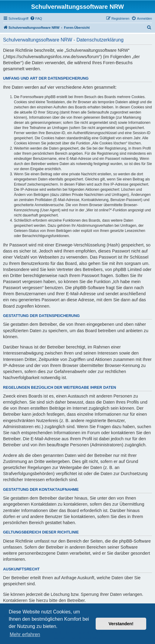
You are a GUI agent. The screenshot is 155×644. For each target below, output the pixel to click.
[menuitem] (36, 18)
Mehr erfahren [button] (25, 634)
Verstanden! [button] (121, 624)
